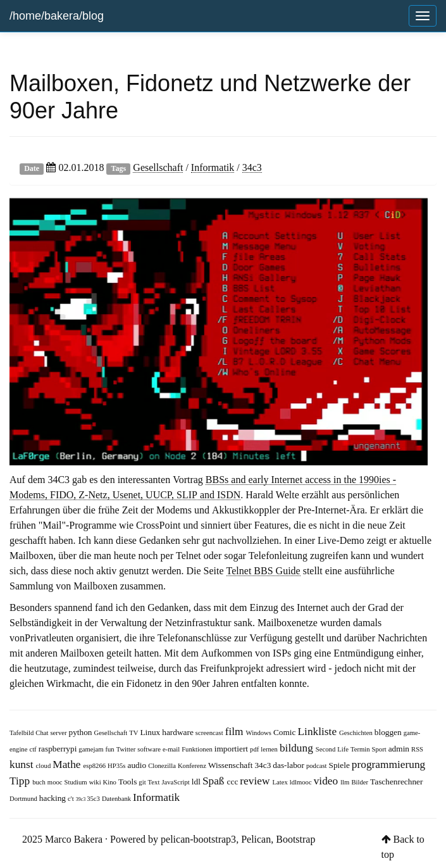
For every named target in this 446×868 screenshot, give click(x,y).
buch (40, 782)
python (82, 732)
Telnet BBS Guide (263, 570)
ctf (34, 749)
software (150, 749)
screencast (210, 733)
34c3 (252, 167)
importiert (232, 749)
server (59, 733)
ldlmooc (302, 782)
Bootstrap (295, 839)
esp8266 (96, 766)
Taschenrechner (396, 782)
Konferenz (193, 766)
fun (110, 749)
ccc (234, 782)
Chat (43, 733)
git (143, 782)
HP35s (117, 766)
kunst (23, 764)
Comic (286, 732)
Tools (128, 782)
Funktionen (198, 749)
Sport (380, 749)
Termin (361, 749)
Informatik (213, 167)
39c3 (82, 799)
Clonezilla (163, 766)
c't (72, 799)
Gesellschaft (158, 167)
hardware (179, 732)
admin (400, 749)
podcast (318, 766)
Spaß (215, 780)
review (256, 780)
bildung (298, 747)
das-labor (289, 765)
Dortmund (24, 799)
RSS (417, 749)
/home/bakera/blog (57, 16)
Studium (77, 782)
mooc (56, 782)
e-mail (172, 749)
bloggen (389, 732)
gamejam (92, 749)
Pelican (256, 839)
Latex (281, 782)
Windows (260, 733)
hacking (53, 798)
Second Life (333, 749)
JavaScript (176, 782)
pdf (255, 749)
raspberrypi (59, 749)
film (236, 731)
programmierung (388, 764)
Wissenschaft (232, 765)
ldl (197, 782)
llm (346, 782)
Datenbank (117, 799)
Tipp (21, 780)
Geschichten (357, 733)
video (327, 780)
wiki (96, 782)
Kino (111, 782)
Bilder (361, 782)
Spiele (340, 765)
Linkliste (318, 731)
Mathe (68, 764)
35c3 (94, 799)
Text (155, 782)
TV (134, 733)
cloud (45, 766)
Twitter (127, 749)
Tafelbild (22, 733)
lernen (270, 749)
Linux (151, 732)
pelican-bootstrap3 (198, 839)
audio (138, 765)
